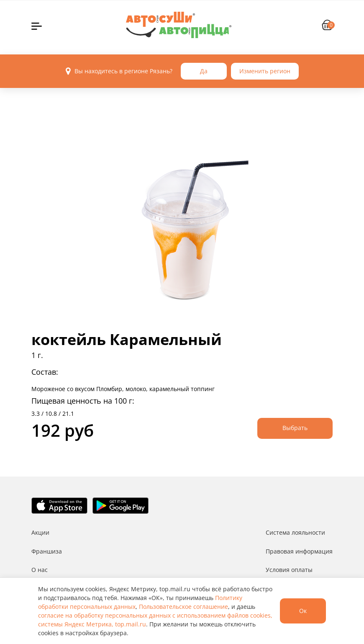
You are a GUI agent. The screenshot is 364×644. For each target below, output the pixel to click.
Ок (303, 611)
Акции (40, 532)
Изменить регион (265, 71)
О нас (40, 570)
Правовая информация (299, 551)
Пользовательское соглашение (183, 607)
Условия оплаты (289, 570)
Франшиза (47, 551)
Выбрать (295, 428)
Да (204, 71)
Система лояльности (295, 532)
